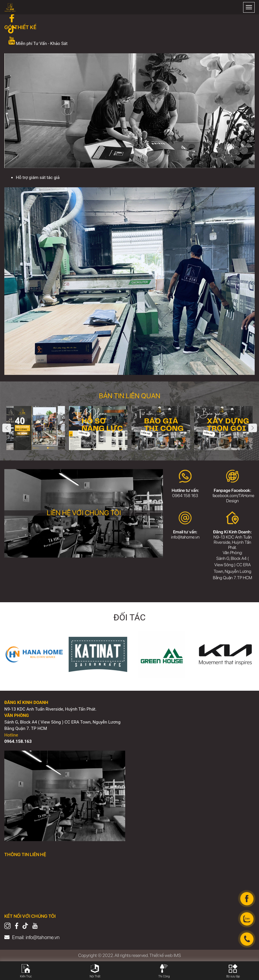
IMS (178, 955)
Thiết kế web (161, 955)
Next (253, 428)
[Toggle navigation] (249, 7)
